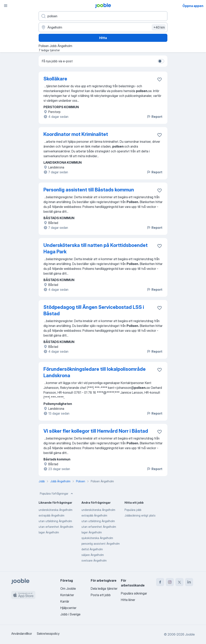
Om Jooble (68, 589)
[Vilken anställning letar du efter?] (103, 16)
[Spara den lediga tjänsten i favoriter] (160, 79)
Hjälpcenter (68, 608)
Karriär (65, 601)
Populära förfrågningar (57, 494)
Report (154, 117)
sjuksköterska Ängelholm (97, 538)
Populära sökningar (134, 593)
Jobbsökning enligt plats (140, 515)
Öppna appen (193, 6)
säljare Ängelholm (93, 555)
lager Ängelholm (49, 532)
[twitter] (179, 582)
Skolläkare (55, 79)
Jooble (190, 634)
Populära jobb (133, 510)
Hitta (103, 38)
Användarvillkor (22, 634)
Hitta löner (128, 600)
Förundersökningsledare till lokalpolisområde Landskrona (95, 372)
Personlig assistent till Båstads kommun (89, 190)
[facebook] (160, 582)
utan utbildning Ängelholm (55, 521)
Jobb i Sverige (70, 614)
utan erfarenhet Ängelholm (56, 527)
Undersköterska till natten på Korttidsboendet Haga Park (96, 248)
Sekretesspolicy (48, 634)
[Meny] (6, 6)
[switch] (161, 61)
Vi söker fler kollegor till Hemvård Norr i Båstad (96, 431)
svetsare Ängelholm (94, 560)
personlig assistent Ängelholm (101, 544)
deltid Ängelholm (92, 549)
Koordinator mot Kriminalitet (76, 134)
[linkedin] (189, 582)
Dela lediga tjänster (104, 589)
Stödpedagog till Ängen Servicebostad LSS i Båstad (94, 310)
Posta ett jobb (101, 595)
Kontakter (67, 595)
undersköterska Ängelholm (56, 510)
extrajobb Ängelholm (51, 515)
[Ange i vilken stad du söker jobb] (103, 27)
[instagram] (170, 582)
